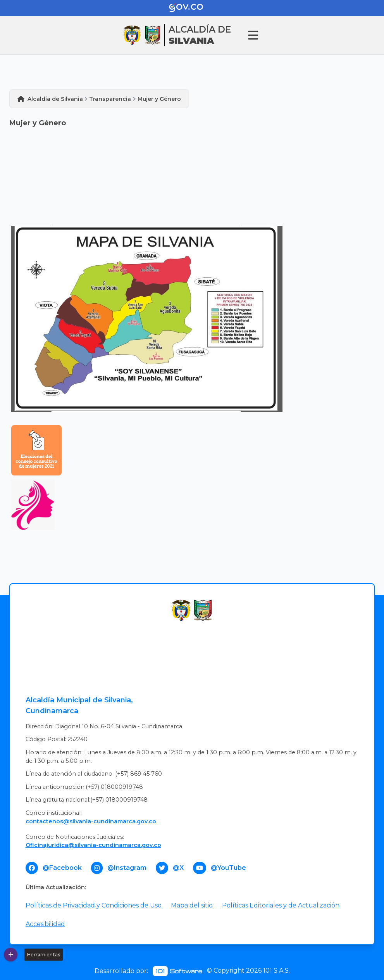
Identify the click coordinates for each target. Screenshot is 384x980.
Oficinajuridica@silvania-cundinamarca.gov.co (93, 845)
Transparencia (110, 99)
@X (178, 868)
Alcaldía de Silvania (55, 99)
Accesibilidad (45, 924)
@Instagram (127, 868)
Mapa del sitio (192, 905)
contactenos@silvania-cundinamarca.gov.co (91, 821)
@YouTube (228, 868)
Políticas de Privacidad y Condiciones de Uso (94, 905)
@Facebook (62, 868)
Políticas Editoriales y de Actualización (281, 905)
